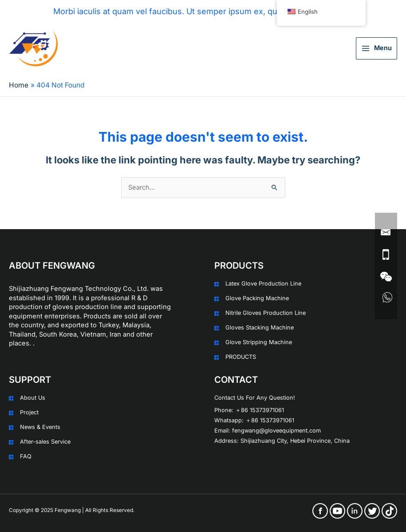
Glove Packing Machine (257, 298)
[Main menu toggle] (376, 49)
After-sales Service (45, 442)
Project (29, 412)
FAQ (26, 456)
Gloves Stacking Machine (260, 328)
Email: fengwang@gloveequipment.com (268, 431)
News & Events (40, 427)
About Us (33, 398)
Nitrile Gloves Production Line (266, 313)
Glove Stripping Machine (259, 342)
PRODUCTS (241, 357)
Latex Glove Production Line (263, 284)
